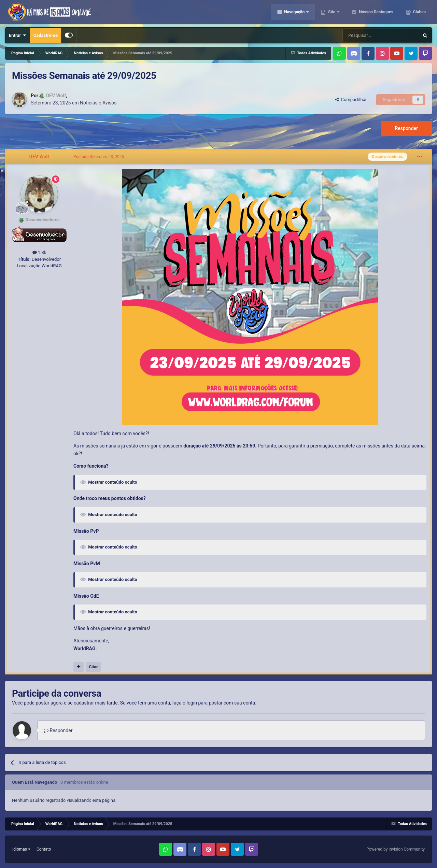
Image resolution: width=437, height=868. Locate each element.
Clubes (419, 12)
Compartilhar (351, 99)
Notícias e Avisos (98, 103)
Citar (93, 667)
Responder (406, 128)
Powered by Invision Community (396, 849)
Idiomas (21, 849)
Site (332, 12)
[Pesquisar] (381, 35)
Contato (44, 849)
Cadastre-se (46, 35)
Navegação (294, 12)
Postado (99, 157)
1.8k (39, 252)
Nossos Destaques (376, 12)
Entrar (18, 35)
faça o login (185, 703)
